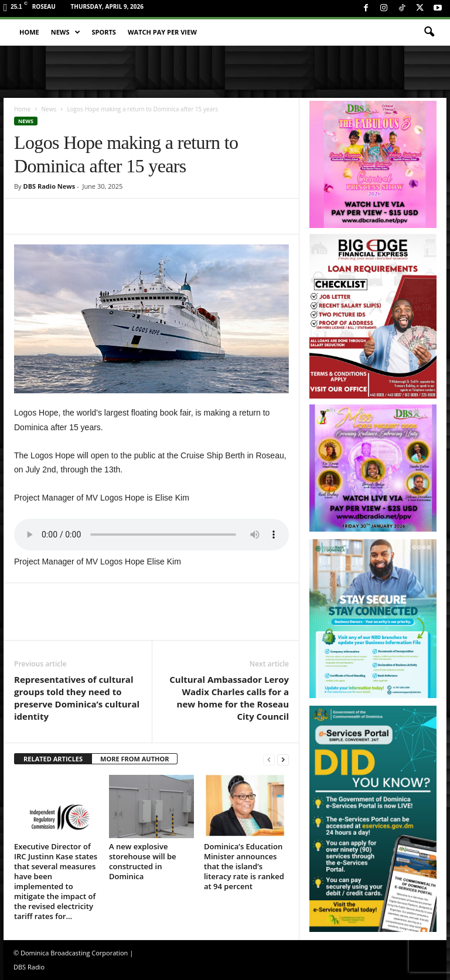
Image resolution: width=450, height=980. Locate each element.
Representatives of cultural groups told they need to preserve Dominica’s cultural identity (77, 698)
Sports (104, 32)
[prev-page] (269, 759)
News (66, 32)
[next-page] (283, 759)
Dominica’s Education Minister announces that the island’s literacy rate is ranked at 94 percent (244, 866)
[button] (429, 32)
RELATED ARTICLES (53, 759)
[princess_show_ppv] (373, 164)
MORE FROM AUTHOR (134, 759)
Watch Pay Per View (162, 32)
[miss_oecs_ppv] (373, 468)
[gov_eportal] (373, 819)
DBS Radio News (49, 186)
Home (29, 32)
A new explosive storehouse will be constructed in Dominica (143, 861)
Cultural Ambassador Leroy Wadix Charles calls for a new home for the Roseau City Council (229, 698)
